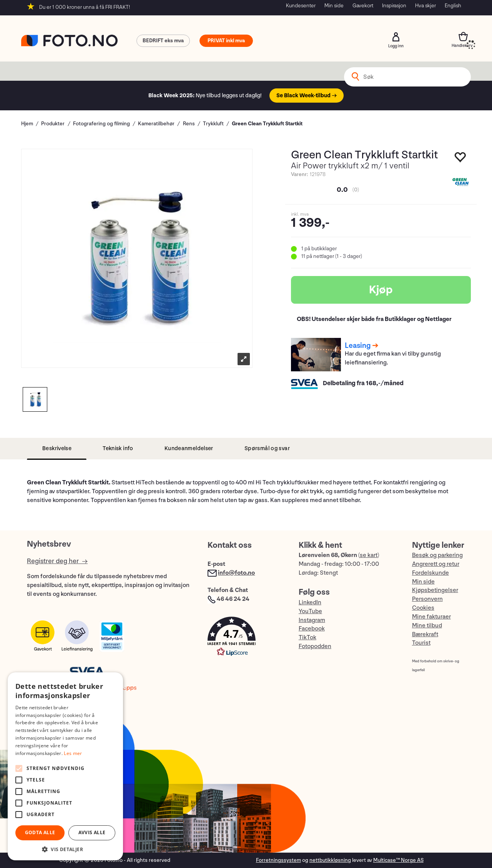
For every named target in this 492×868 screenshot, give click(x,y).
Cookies (423, 608)
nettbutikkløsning (330, 860)
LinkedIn (310, 603)
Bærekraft (425, 634)
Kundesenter (301, 6)
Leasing (358, 346)
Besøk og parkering (437, 555)
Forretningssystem (278, 860)
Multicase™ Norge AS (398, 860)
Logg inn (396, 37)
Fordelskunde (430, 573)
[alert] (65, 766)
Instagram (312, 620)
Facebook (312, 629)
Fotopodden (315, 646)
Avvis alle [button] (92, 832)
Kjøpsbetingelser (435, 590)
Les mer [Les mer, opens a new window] (73, 753)
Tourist (421, 643)
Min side (334, 6)
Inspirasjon (394, 6)
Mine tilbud (427, 626)
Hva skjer (426, 6)
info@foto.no (236, 573)
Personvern (427, 599)
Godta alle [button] (40, 832)
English (453, 6)
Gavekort (363, 6)
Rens (189, 124)
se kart (369, 555)
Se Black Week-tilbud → (307, 96)
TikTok (307, 638)
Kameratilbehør (156, 124)
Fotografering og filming (101, 124)
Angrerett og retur (436, 564)
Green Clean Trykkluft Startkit (267, 124)
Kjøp (381, 290)
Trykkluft (213, 124)
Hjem (27, 124)
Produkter (53, 124)
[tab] (57, 449)
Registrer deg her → (57, 561)
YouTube (310, 611)
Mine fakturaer (431, 617)
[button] (245, 638)
